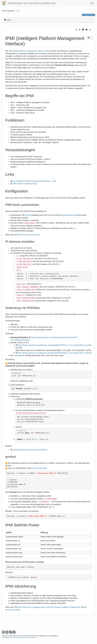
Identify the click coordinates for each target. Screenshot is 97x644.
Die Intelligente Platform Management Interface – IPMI (34, 181)
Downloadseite (19, 355)
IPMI (15, 63)
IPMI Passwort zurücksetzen (29, 235)
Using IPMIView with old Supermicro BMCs (30, 450)
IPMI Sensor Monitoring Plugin (25, 184)
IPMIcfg (28, 215)
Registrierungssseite (69, 215)
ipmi (18, 11)
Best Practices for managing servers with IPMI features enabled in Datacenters (49, 607)
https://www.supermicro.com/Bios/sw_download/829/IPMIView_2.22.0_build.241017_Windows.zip (57, 353)
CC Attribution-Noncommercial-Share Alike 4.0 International (19, 638)
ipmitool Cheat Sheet (39, 468)
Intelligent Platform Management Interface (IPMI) (31, 51)
